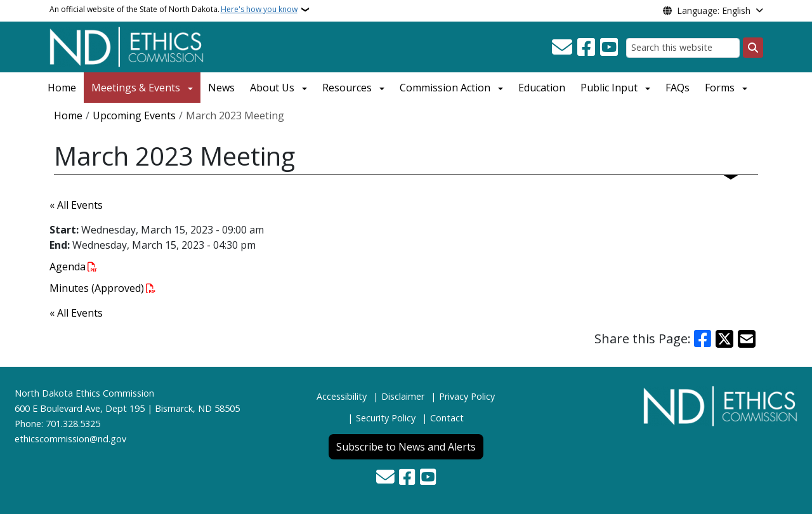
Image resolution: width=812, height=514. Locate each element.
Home (62, 88)
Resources (347, 88)
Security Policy (386, 418)
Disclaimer (403, 396)
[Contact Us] (562, 48)
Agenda (68, 267)
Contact (447, 418)
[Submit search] (753, 48)
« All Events (76, 205)
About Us (272, 88)
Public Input (609, 88)
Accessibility (342, 396)
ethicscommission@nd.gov (70, 439)
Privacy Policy (467, 396)
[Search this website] (683, 48)
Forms (720, 88)
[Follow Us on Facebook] (586, 48)
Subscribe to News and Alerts (406, 447)
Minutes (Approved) (97, 288)
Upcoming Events (134, 115)
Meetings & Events (136, 88)
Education (542, 88)
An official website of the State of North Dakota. (174, 10)
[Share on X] (724, 339)
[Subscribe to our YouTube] (609, 48)
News (221, 88)
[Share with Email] (747, 339)
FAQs (678, 88)
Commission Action (445, 88)
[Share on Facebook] (703, 339)
